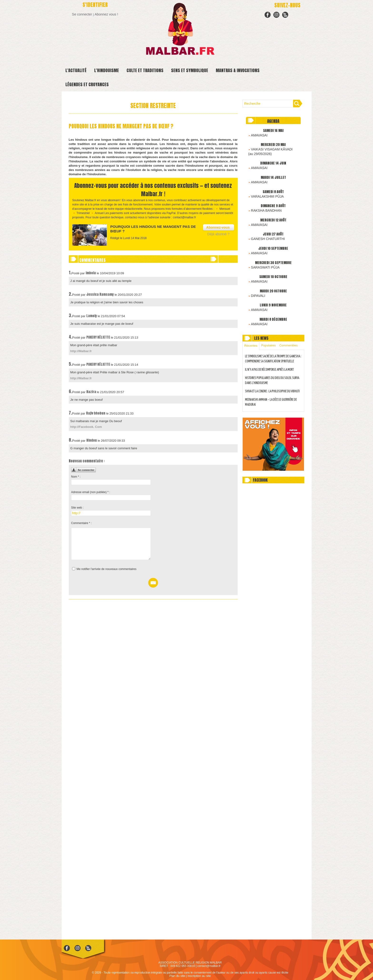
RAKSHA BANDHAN (264, 205)
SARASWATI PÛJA (263, 259)
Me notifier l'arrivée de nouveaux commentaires (107, 568)
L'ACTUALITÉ (76, 70)
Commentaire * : (81, 522)
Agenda (273, 121)
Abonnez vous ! (105, 14)
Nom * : (76, 475)
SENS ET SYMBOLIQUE (190, 70)
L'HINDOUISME (107, 70)
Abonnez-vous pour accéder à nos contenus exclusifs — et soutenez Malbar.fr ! (153, 189)
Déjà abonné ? (220, 233)
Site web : (77, 506)
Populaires (270, 335)
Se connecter (83, 14)
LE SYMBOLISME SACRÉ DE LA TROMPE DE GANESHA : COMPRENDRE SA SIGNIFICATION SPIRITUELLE (270, 352)
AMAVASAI (258, 134)
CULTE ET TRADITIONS (145, 70)
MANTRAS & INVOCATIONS (238, 70)
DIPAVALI (257, 286)
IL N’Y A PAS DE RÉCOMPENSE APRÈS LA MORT (271, 365)
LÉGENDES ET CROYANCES (87, 84)
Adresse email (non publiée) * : (91, 491)
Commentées (292, 335)
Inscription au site (199, 976)
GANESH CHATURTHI (265, 232)
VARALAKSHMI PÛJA (265, 192)
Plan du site (178, 976)
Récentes (252, 335)
